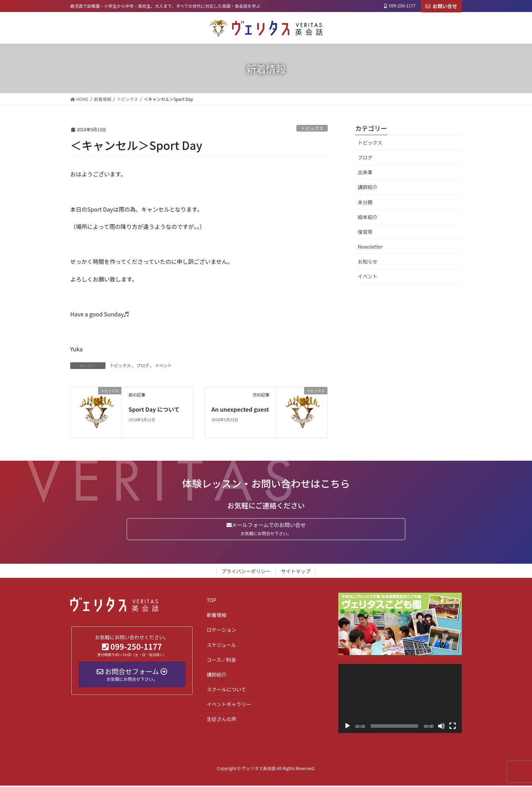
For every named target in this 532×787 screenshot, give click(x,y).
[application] (400, 700)
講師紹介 (368, 187)
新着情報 (217, 616)
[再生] (347, 727)
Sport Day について (154, 409)
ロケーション (222, 631)
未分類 (365, 202)
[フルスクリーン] (453, 727)
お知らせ (368, 261)
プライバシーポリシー (246, 573)
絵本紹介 (368, 217)
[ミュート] (441, 727)
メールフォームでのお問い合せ (266, 530)
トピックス (312, 128)
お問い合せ (441, 6)
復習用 (365, 232)
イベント (163, 365)
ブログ (143, 365)
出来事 (365, 172)
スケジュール (221, 646)
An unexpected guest (240, 409)
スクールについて (226, 691)
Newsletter (370, 247)
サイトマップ (296, 573)
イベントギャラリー (229, 706)
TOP (211, 601)
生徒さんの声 (222, 720)
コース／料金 (221, 661)
